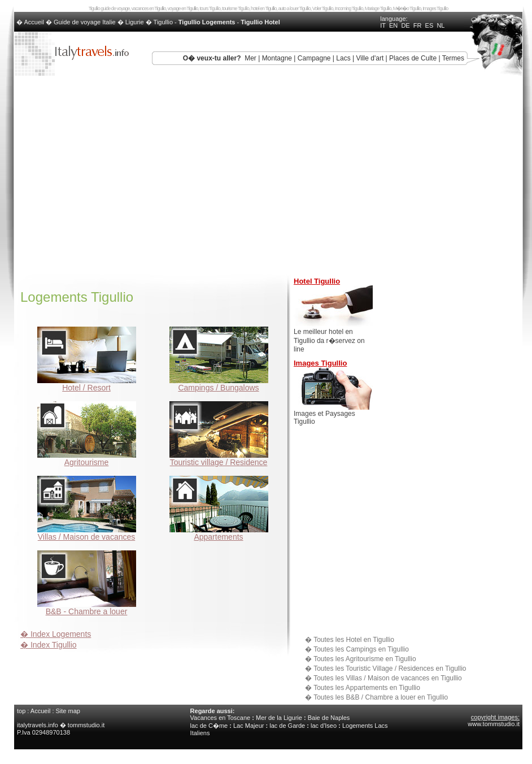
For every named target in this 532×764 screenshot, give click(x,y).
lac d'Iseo (324, 726)
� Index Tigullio (49, 645)
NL (441, 25)
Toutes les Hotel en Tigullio (354, 640)
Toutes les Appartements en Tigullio (367, 688)
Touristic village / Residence (219, 459)
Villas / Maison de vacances (87, 533)
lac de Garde (287, 726)
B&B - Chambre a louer (87, 608)
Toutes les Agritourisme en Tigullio (365, 659)
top (21, 711)
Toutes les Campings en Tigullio (361, 649)
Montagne (277, 58)
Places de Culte (413, 58)
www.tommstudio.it (494, 724)
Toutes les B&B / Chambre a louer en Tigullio (381, 697)
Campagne (314, 58)
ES (429, 25)
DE (405, 25)
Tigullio (163, 22)
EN (393, 25)
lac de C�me (209, 726)
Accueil (40, 711)
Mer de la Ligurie (279, 718)
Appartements (219, 533)
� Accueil (31, 22)
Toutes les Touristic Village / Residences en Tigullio (390, 668)
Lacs (343, 58)
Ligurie (135, 22)
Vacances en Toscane (221, 718)
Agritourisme (87, 459)
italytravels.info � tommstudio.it (62, 725)
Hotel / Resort (87, 384)
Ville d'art (370, 58)
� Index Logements (56, 634)
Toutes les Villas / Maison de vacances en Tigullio (388, 678)
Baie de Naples (329, 718)
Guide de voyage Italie (84, 22)
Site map (68, 711)
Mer (250, 58)
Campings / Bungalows (219, 384)
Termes (453, 58)
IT (383, 25)
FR (418, 25)
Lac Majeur (248, 726)
